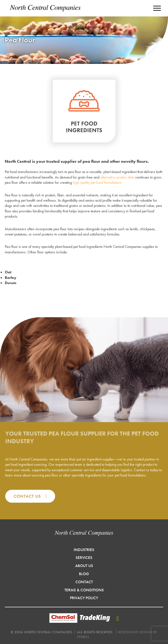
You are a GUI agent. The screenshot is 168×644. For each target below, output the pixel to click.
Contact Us (27, 496)
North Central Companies (45, 8)
